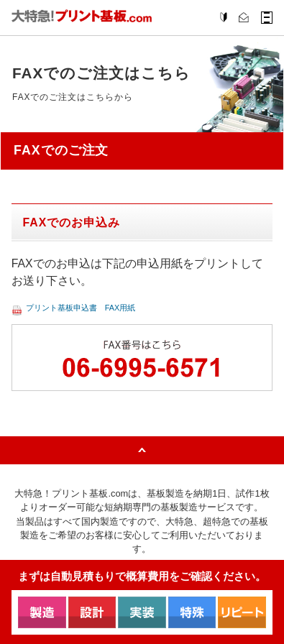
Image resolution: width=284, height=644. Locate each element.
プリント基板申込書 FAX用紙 (106, 316)
